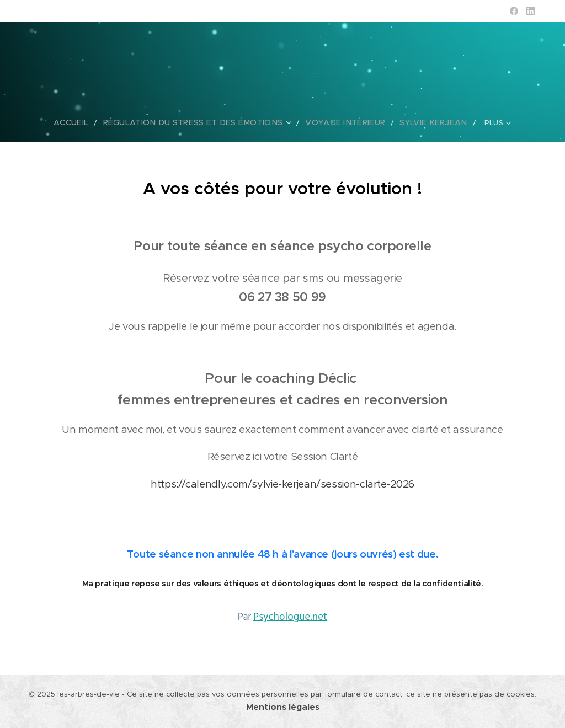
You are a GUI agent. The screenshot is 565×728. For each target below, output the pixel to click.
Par (282, 617)
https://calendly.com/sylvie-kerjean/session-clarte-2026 (282, 484)
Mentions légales (283, 707)
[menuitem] (57, 122)
